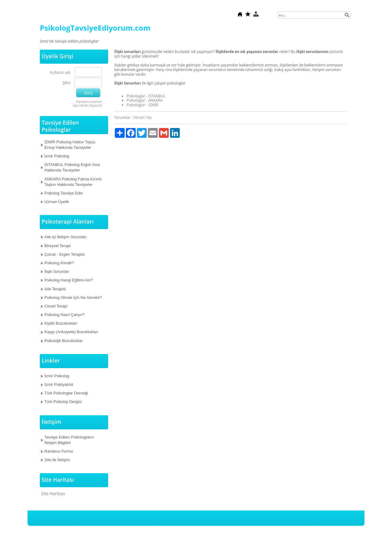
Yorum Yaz (142, 117)
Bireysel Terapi (57, 246)
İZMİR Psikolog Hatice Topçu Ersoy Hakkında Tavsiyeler (70, 145)
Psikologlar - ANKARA (145, 100)
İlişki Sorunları (57, 271)
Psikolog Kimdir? (59, 263)
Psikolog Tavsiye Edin (64, 193)
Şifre (66, 83)
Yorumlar (122, 117)
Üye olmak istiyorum (88, 105)
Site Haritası (53, 494)
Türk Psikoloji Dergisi (63, 402)
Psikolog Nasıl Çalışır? (64, 315)
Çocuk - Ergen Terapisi (64, 254)
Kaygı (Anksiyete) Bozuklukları (71, 332)
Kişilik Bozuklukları (61, 323)
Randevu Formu (59, 451)
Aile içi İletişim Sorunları (66, 237)
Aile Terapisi (55, 289)
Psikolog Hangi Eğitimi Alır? (69, 280)
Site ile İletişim (57, 460)
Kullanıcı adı (60, 73)
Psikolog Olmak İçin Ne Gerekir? (73, 298)
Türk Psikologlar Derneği (66, 393)
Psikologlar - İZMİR (142, 105)
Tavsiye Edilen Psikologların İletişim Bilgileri (69, 440)
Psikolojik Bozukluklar (64, 341)
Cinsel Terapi (56, 306)
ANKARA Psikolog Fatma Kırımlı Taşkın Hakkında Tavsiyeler (73, 182)
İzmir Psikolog (57, 156)
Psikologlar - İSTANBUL (146, 96)
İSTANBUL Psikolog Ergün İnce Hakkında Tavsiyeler (72, 167)
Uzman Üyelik (57, 202)
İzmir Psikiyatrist (59, 384)
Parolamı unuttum (89, 102)
